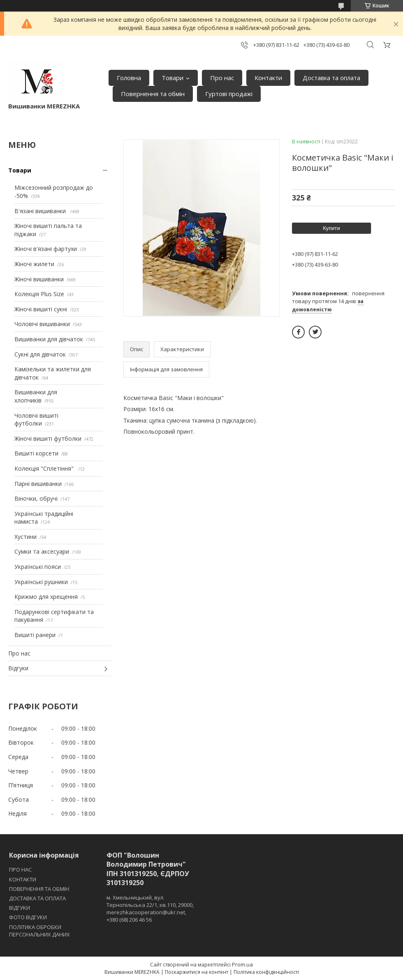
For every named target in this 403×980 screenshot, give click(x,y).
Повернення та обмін (153, 94)
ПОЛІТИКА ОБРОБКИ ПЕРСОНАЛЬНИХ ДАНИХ (39, 931)
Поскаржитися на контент (197, 972)
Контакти (268, 78)
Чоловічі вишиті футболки (36, 420)
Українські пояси (38, 567)
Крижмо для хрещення (46, 597)
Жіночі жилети (34, 264)
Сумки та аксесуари (42, 551)
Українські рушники (41, 582)
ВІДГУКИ (20, 908)
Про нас (222, 78)
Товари (173, 78)
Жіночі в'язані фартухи (46, 249)
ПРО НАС (20, 870)
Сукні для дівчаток (40, 354)
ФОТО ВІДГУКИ (28, 917)
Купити (331, 228)
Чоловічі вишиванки (42, 324)
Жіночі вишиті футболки (48, 438)
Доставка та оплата (331, 78)
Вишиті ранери (35, 635)
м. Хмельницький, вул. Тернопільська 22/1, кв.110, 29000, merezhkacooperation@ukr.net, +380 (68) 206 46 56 (150, 909)
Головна (129, 78)
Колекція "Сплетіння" (45, 468)
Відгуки (18, 668)
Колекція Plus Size (39, 294)
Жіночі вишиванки (39, 279)
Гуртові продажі (229, 94)
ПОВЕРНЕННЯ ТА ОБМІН (39, 889)
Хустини (25, 537)
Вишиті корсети (36, 453)
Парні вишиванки (38, 484)
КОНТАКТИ (23, 879)
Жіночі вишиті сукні (41, 309)
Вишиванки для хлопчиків (36, 396)
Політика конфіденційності (266, 972)
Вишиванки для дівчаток (49, 339)
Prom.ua (242, 964)
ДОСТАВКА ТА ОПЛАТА (37, 898)
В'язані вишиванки (41, 211)
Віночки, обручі (36, 498)
